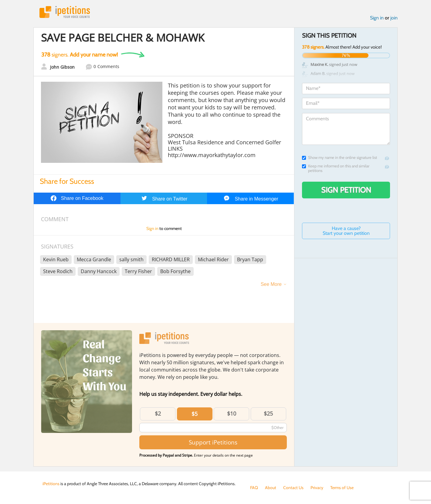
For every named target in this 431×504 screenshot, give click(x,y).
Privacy (317, 488)
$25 (268, 413)
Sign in (377, 18)
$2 (158, 413)
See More (271, 284)
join (394, 18)
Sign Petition (346, 190)
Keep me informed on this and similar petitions (336, 168)
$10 (232, 413)
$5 (195, 414)
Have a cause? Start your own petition (346, 231)
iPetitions (65, 12)
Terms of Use (342, 488)
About (271, 488)
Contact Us (293, 488)
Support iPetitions (213, 442)
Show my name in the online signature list (339, 158)
